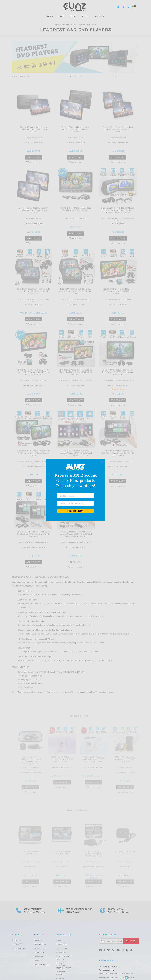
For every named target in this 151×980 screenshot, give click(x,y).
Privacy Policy (61, 944)
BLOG (85, 16)
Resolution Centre (19, 948)
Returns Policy (61, 948)
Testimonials (39, 952)
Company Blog (40, 944)
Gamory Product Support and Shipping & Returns (63, 965)
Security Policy (62, 952)
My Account (17, 940)
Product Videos (40, 948)
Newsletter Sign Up (42, 964)
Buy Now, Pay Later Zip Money (63, 958)
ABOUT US (99, 16)
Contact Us (38, 960)
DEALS (73, 16)
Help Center (39, 956)
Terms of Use (61, 940)
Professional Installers (61, 973)
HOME (50, 16)
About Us (38, 940)
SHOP (61, 16)
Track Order (17, 944)
